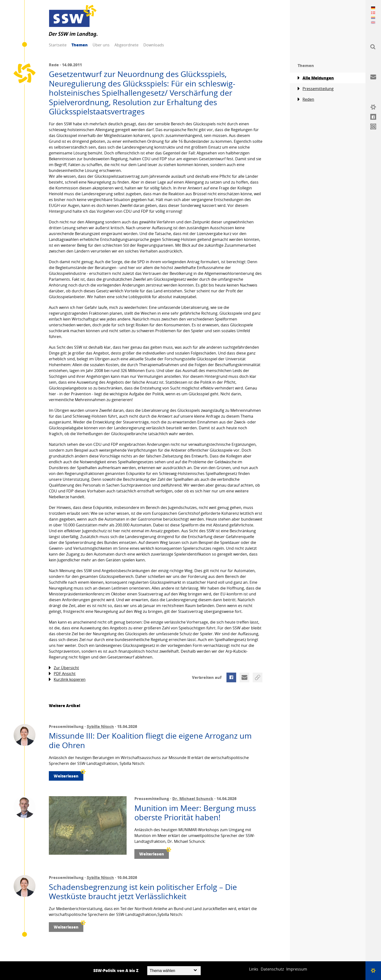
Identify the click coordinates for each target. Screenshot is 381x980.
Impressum (297, 969)
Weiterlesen (69, 775)
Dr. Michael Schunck (193, 798)
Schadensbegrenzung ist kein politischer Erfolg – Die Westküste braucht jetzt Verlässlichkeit (143, 892)
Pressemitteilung (316, 89)
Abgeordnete (126, 45)
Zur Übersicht (64, 668)
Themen (80, 45)
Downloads (154, 45)
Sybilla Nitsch (100, 726)
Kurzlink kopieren (67, 680)
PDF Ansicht (62, 674)
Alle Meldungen (316, 78)
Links (254, 969)
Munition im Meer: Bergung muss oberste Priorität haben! (195, 813)
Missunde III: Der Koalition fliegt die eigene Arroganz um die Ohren (150, 740)
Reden (306, 99)
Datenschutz (272, 969)
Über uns (101, 45)
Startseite (58, 45)
